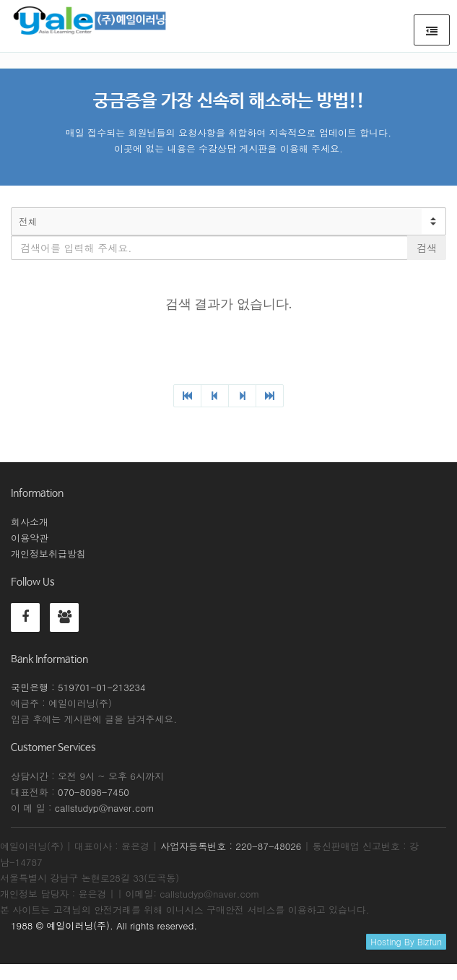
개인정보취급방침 (48, 554)
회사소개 (30, 522)
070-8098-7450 (93, 792)
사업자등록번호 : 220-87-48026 (231, 846)
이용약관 (30, 538)
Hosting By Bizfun (406, 941)
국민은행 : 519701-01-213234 (78, 687)
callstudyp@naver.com (105, 808)
